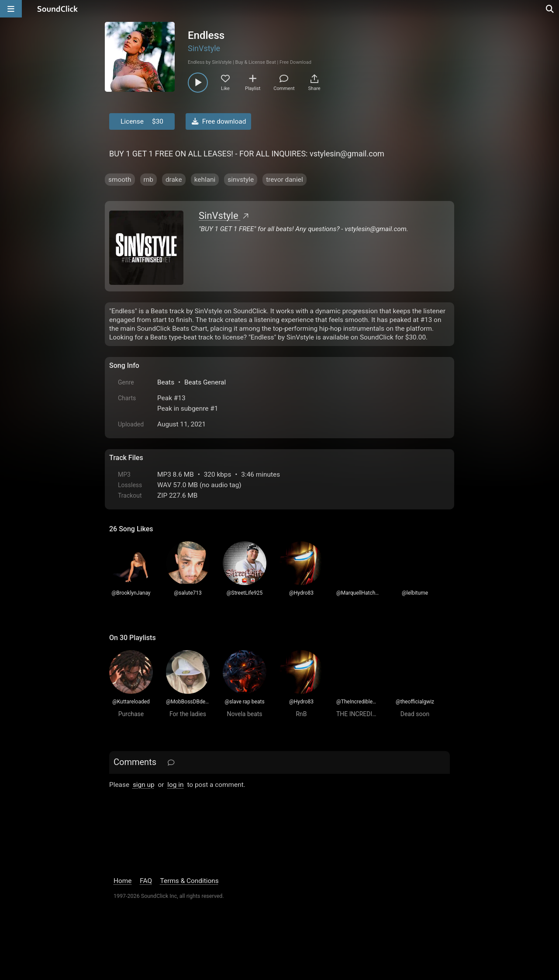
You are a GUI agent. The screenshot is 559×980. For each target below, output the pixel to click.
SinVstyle (204, 48)
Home (122, 881)
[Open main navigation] (11, 9)
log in (175, 785)
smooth (120, 180)
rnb (148, 180)
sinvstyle (241, 180)
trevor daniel (285, 180)
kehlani (205, 180)
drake (174, 180)
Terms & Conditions (190, 881)
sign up (144, 785)
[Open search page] (550, 9)
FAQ (146, 881)
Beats (166, 382)
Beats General (205, 382)
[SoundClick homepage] (58, 9)
